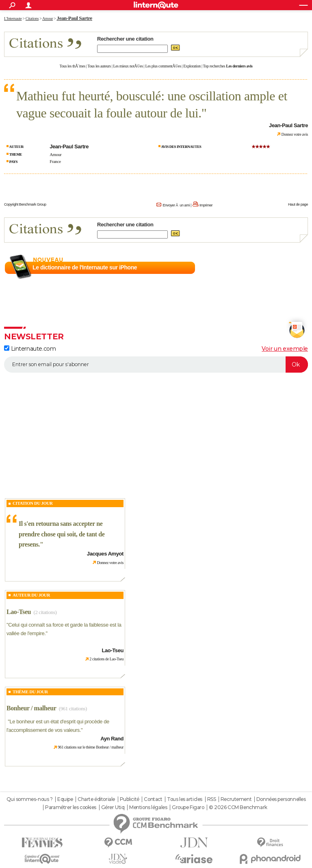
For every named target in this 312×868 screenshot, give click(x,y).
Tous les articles (185, 799)
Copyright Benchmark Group (25, 204)
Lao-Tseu (19, 612)
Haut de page (298, 204)
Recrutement (236, 799)
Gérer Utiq (113, 807)
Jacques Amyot (105, 554)
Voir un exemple (285, 349)
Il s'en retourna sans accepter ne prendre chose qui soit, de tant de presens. (62, 534)
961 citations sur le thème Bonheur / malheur (91, 747)
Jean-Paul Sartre (75, 18)
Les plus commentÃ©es (163, 66)
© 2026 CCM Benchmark (238, 807)
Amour (55, 154)
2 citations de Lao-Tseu (106, 659)
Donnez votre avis (295, 134)
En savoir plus (290, 268)
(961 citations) (73, 709)
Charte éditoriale (96, 799)
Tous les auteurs (99, 66)
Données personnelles (281, 799)
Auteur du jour (31, 595)
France (55, 161)
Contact (153, 799)
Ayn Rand (112, 739)
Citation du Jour (33, 503)
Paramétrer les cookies (71, 807)
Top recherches (214, 66)
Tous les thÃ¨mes (73, 66)
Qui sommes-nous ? (30, 799)
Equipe (65, 799)
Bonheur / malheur (31, 708)
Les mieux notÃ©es (128, 66)
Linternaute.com (30, 349)
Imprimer (206, 205)
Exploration (192, 66)
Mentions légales (148, 807)
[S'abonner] (156, 365)
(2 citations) (45, 612)
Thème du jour (30, 692)
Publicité (130, 799)
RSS (212, 799)
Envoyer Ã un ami (176, 205)
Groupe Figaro (188, 807)
